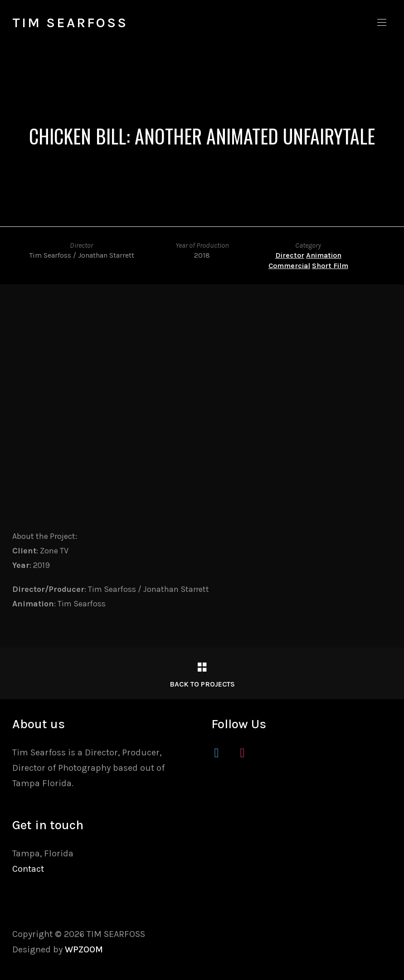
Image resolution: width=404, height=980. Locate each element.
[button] (382, 23)
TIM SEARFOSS (70, 23)
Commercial (289, 266)
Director (290, 255)
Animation (324, 255)
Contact (28, 869)
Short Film (330, 266)
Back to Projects (202, 684)
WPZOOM (84, 949)
